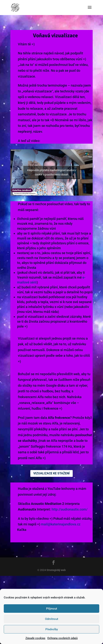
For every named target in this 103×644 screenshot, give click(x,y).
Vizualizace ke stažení (51, 473)
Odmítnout (52, 619)
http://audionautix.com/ (70, 509)
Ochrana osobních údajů (62, 638)
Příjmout (52, 609)
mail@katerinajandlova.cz (61, 524)
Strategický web (56, 570)
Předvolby (52, 629)
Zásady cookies (35, 638)
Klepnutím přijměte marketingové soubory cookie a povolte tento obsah (52, 172)
